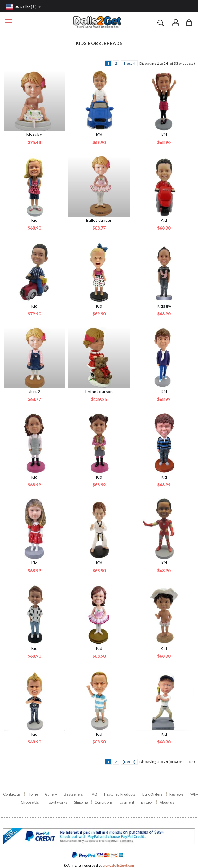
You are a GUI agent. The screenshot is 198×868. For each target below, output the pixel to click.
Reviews (176, 794)
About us (167, 802)
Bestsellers (73, 794)
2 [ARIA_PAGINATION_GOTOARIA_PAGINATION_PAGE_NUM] (116, 63)
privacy (147, 802)
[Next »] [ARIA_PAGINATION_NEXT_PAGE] (129, 63)
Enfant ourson (99, 391)
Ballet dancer (99, 220)
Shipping (81, 802)
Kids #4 (164, 306)
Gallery (51, 794)
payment (127, 802)
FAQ (94, 794)
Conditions (104, 802)
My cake (34, 135)
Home (33, 794)
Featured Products (120, 794)
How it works (57, 802)
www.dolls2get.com (119, 865)
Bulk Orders (152, 794)
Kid (99, 135)
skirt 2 (34, 391)
